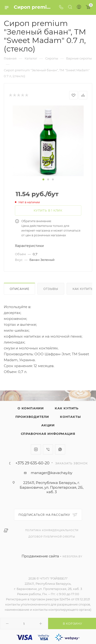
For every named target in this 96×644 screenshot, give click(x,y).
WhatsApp (60, 449)
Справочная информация (48, 434)
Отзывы (51, 289)
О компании (31, 408)
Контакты (70, 417)
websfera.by (72, 557)
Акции (48, 425)
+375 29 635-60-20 (32, 463)
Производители (32, 417)
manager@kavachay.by (52, 473)
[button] (43, 179)
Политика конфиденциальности (52, 530)
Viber (48, 449)
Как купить (67, 408)
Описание (19, 289)
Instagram (36, 449)
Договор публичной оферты (52, 537)
